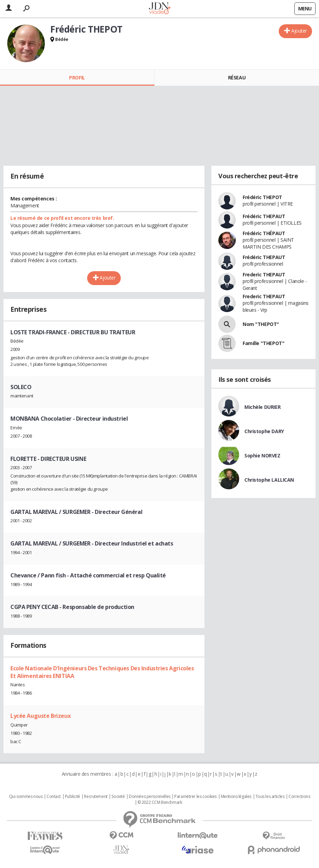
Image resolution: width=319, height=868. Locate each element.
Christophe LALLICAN (269, 480)
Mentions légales (236, 797)
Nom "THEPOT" (261, 324)
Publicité (73, 797)
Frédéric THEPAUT (264, 216)
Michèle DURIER (262, 407)
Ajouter (299, 31)
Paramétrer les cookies (195, 797)
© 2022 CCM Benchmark (160, 802)
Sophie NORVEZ (262, 456)
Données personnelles (150, 797)
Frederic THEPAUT (264, 274)
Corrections (299, 797)
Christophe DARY (264, 431)
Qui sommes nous (26, 797)
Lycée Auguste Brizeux (40, 716)
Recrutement (96, 797)
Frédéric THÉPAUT (264, 233)
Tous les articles (270, 797)
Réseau (237, 78)
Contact (54, 797)
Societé (118, 797)
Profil (77, 78)
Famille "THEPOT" (263, 343)
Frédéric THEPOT (262, 197)
